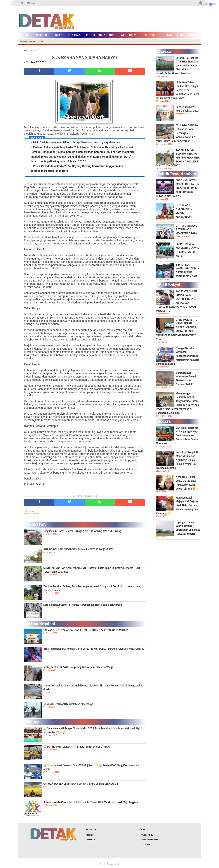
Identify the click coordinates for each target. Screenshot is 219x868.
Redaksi (89, 835)
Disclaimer (145, 845)
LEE (104, 864)
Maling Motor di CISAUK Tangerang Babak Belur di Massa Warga (78, 667)
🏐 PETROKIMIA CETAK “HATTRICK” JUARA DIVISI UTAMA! (76, 747)
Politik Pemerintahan (101, 35)
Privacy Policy (147, 835)
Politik (36, 514)
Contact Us (90, 840)
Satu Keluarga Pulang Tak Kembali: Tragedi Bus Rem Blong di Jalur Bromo (83, 605)
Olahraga (150, 35)
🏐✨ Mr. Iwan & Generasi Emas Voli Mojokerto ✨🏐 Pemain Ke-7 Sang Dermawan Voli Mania (91, 767)
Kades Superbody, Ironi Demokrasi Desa (187, 109)
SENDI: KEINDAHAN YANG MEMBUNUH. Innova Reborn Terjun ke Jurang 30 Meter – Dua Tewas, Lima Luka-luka (92, 570)
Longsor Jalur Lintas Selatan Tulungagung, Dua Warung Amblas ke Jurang (82, 531)
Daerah (57, 35)
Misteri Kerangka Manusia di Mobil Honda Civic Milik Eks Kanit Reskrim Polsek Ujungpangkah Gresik (93, 687)
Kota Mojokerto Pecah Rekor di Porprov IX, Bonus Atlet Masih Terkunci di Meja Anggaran (91, 802)
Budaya (167, 35)
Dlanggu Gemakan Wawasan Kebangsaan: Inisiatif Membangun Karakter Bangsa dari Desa (177, 356)
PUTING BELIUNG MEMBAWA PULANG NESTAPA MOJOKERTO (78, 549)
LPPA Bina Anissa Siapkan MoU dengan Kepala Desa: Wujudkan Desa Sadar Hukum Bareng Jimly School (177, 90)
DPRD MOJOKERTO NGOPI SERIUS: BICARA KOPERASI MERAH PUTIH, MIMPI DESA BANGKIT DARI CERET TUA (177, 330)
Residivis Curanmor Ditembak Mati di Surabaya (68, 704)
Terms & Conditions (149, 840)
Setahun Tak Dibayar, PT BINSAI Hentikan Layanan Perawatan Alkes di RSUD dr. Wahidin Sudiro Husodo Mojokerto (177, 66)
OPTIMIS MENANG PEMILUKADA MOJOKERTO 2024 (186, 230)
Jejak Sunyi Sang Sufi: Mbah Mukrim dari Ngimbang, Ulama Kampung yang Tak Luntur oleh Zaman (177, 460)
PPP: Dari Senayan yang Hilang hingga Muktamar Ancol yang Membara (77, 142)
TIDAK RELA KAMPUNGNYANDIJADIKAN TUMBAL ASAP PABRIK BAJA (187, 271)
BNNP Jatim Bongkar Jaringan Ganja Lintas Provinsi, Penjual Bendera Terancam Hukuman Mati (94, 649)
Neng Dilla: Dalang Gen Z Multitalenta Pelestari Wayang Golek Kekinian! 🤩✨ (187, 483)
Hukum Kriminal (189, 35)
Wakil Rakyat (130, 35)
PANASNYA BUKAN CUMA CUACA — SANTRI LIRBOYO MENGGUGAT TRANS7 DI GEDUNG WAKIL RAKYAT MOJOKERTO (176, 301)
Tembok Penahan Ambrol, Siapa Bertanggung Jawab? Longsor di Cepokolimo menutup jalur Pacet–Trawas (92, 588)
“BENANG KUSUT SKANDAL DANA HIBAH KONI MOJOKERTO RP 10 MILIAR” (86, 630)
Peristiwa (74, 35)
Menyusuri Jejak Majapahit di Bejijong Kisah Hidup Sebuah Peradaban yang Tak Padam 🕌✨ (177, 505)
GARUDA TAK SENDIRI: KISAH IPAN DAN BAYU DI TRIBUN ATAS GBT (82, 784)
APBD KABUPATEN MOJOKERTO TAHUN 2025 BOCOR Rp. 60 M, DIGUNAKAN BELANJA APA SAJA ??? (177, 188)
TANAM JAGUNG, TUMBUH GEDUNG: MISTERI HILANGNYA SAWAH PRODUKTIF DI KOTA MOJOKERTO (178, 158)
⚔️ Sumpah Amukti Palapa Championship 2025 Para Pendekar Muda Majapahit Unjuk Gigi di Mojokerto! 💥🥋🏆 (93, 730)
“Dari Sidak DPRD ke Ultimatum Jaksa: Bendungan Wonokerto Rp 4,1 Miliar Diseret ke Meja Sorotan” (177, 133)
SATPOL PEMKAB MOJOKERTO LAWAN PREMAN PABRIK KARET (187, 250)
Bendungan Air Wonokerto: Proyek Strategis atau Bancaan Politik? (186, 379)
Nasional (41, 35)
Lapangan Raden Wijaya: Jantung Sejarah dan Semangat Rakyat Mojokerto (188, 528)
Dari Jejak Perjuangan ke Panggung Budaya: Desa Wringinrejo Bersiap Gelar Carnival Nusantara (177, 436)
